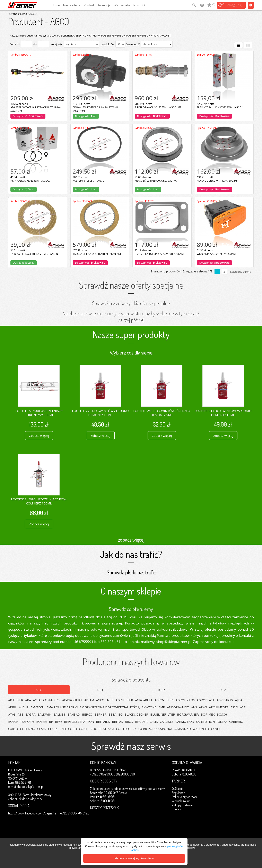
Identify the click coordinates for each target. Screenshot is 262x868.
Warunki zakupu (182, 801)
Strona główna (18, 14)
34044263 (15, 795)
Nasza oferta (72, 5)
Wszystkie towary (49, 35)
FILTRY (97, 35)
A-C (39, 690)
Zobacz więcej (39, 436)
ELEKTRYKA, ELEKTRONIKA (77, 35)
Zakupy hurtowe (182, 805)
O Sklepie (178, 789)
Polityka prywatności (185, 797)
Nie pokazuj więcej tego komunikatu (134, 858)
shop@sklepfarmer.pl (30, 787)
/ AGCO (32, 14)
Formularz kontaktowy (37, 795)
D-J (100, 690)
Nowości (139, 5)
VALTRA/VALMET (161, 35)
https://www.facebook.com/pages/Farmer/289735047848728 (49, 813)
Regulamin (179, 793)
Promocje (104, 5)
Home (56, 5)
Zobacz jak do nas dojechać (25, 799)
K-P (162, 690)
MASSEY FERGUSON (113, 35)
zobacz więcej (131, 540)
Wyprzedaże (122, 5)
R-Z (223, 690)
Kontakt (89, 5)
